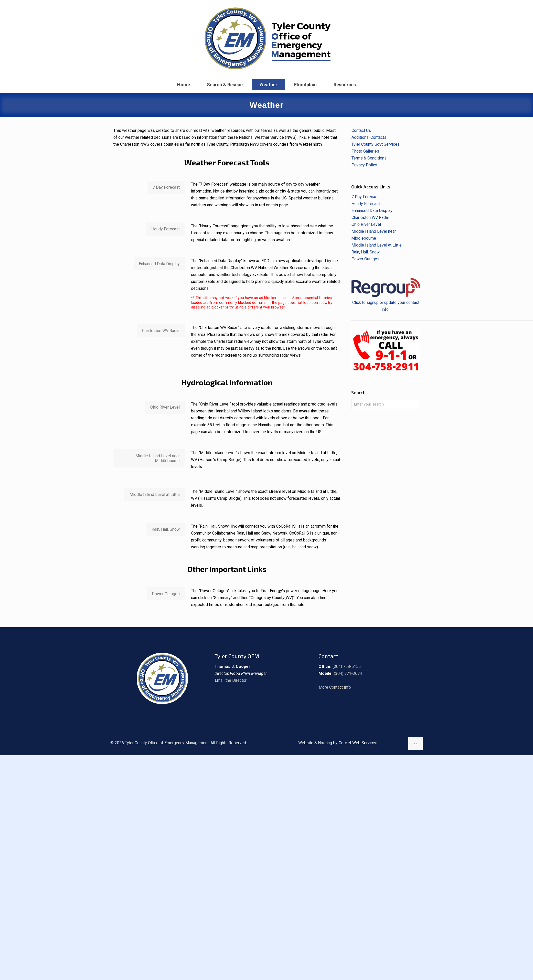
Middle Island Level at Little (377, 245)
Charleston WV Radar (370, 217)
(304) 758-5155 (347, 667)
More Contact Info (335, 687)
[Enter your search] (386, 404)
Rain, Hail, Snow (366, 252)
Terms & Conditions (369, 158)
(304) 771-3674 (348, 673)
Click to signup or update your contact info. (386, 302)
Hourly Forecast (366, 204)
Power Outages (365, 259)
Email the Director (231, 680)
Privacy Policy (364, 165)
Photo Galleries (365, 151)
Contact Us (361, 130)
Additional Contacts (369, 137)
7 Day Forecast (365, 197)
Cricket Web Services (358, 743)
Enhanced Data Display (372, 211)
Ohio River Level (366, 224)
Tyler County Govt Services (376, 144)
